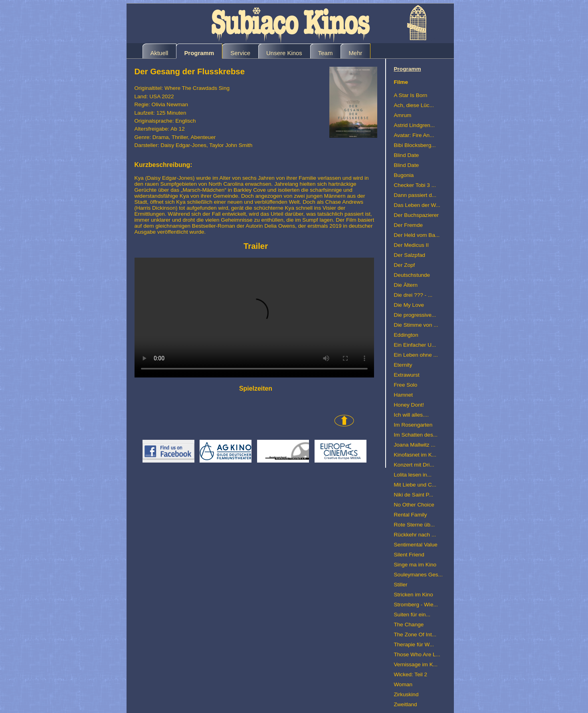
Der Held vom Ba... (417, 235)
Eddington (406, 335)
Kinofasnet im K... (415, 455)
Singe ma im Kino (415, 565)
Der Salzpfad (410, 255)
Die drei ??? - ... (413, 295)
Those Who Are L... (417, 654)
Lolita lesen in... (413, 475)
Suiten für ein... (412, 615)
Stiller (401, 585)
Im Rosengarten (413, 425)
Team (326, 53)
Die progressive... (415, 315)
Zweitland (406, 704)
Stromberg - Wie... (416, 605)
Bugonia (404, 175)
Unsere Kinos (284, 53)
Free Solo (406, 385)
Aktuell (159, 53)
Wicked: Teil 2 (411, 674)
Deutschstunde (412, 275)
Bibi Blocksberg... (415, 145)
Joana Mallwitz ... (415, 445)
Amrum (403, 115)
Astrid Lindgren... (415, 125)
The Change (409, 625)
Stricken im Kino (414, 595)
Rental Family (411, 515)
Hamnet (404, 395)
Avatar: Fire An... (414, 135)
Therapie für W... (414, 644)
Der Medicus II (412, 245)
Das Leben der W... (417, 205)
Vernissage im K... (416, 664)
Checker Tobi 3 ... (415, 185)
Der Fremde (409, 225)
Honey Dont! (409, 405)
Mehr (355, 53)
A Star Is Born (411, 95)
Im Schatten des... (416, 435)
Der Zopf (405, 265)
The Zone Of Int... (415, 635)
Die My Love (409, 305)
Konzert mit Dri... (414, 465)
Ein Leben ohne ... (416, 355)
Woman (403, 684)
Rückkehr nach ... (415, 535)
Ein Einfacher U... (415, 345)
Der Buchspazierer (417, 215)
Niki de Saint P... (414, 495)
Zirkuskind (406, 694)
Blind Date (407, 155)
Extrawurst (407, 375)
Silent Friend (409, 555)
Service (240, 53)
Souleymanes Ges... (418, 575)
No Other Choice (414, 505)
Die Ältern (406, 285)
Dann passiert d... (415, 195)
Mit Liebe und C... (415, 485)
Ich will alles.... (412, 415)
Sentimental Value (416, 545)
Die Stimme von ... (416, 325)
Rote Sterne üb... (415, 525)
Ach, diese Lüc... (414, 105)
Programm (199, 53)
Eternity (403, 365)
